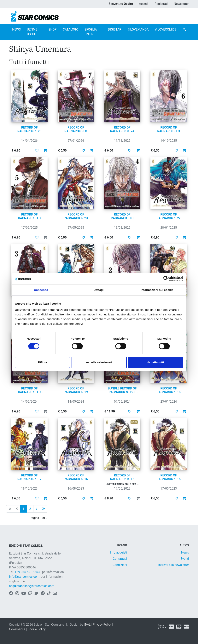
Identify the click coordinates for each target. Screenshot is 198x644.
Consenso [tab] (41, 290)
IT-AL (87, 625)
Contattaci (120, 559)
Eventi (185, 559)
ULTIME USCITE (32, 32)
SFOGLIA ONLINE (91, 32)
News (185, 552)
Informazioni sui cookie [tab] (157, 290)
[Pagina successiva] (37, 509)
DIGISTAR (115, 29)
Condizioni (120, 565)
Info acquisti (119, 552)
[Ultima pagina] (44, 509)
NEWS (16, 29)
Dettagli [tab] (99, 290)
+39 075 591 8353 (27, 572)
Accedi (144, 4)
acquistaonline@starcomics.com (32, 586)
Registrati (161, 4)
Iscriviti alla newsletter (174, 565)
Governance (17, 629)
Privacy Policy (102, 625)
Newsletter (181, 4)
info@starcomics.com (24, 577)
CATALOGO (71, 29)
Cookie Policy (37, 629)
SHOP (53, 29)
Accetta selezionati (99, 362)
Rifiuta (42, 362)
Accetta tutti (156, 362)
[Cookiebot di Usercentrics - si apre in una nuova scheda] (166, 279)
